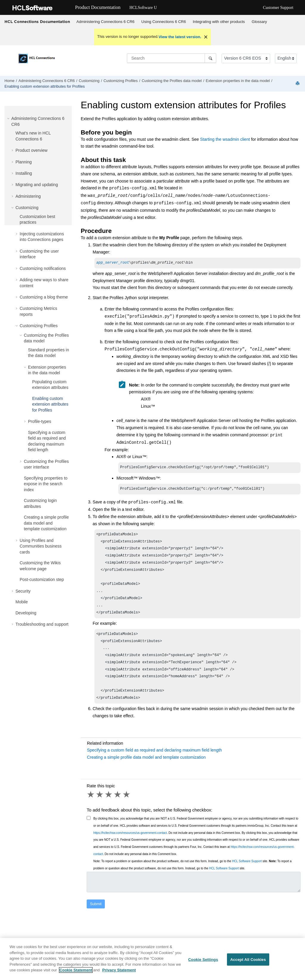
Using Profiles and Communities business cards (41, 546)
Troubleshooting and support (42, 624)
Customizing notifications (43, 268)
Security (23, 591)
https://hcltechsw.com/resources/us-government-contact (130, 848)
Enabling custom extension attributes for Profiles (45, 86)
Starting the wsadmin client (225, 139)
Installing (24, 173)
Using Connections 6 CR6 (164, 22)
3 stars (109, 809)
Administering (28, 196)
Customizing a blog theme (44, 297)
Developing (26, 613)
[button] (9, 118)
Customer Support (278, 8)
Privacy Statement (119, 970)
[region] (152, 959)
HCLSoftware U (143, 8)
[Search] (210, 58)
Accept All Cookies (248, 959)
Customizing (89, 81)
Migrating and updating (37, 185)
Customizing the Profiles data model (172, 81)
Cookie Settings (203, 959)
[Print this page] (298, 84)
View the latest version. (180, 37)
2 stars (100, 809)
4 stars (118, 809)
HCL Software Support (247, 876)
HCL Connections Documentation (37, 21)
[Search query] (172, 58)
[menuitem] (105, 22)
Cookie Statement (76, 970)
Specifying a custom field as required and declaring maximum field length (154, 765)
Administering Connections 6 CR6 (106, 22)
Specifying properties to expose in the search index (46, 484)
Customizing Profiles (120, 81)
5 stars (127, 809)
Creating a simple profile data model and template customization (46, 523)
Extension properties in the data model (238, 81)
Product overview (31, 150)
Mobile (22, 602)
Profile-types (40, 421)
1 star (91, 809)
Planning (24, 162)
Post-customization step (42, 579)
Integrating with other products (219, 22)
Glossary (259, 22)
